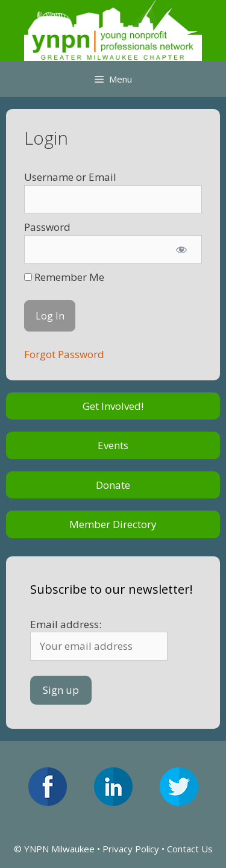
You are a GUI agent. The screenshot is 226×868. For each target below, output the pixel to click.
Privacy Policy (131, 849)
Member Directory (113, 524)
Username (49, 177)
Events (113, 445)
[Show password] (181, 250)
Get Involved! (113, 406)
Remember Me (64, 277)
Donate (113, 485)
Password (47, 227)
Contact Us (190, 849)
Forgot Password (64, 354)
